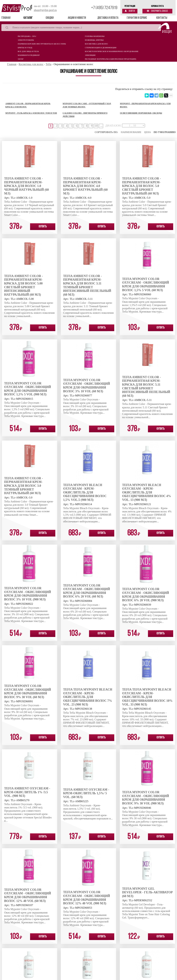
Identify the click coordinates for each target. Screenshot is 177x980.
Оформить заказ (157, 11)
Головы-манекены (95, 36)
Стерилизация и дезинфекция (101, 48)
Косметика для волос (96, 44)
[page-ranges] (134, 126)
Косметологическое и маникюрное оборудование (112, 51)
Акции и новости (77, 18)
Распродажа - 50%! (27, 36)
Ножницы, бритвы (94, 40)
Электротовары (26, 40)
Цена (148, 132)
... (101, 126)
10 (96, 126)
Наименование (131, 132)
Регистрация (130, 6)
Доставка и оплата (108, 18)
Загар (20, 59)
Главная (11, 18)
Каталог (28, 18)
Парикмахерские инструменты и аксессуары (42, 44)
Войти (130, 11)
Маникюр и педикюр (29, 55)
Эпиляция (90, 55)
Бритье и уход (25, 48)
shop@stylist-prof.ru (45, 10)
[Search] (81, 28)
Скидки (50, 18)
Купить (43, 227)
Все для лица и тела (28, 51)
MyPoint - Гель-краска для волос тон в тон (31, 113)
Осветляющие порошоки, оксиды (141, 113)
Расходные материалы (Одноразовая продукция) (111, 59)
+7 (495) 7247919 (104, 8)
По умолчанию (165, 132)
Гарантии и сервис (137, 18)
